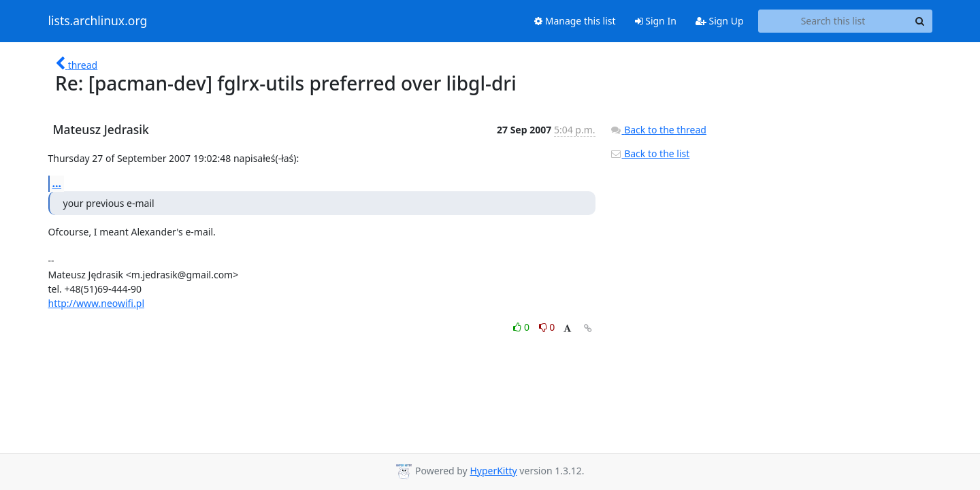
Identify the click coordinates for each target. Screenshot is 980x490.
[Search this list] (833, 21)
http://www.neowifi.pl (97, 303)
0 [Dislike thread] (547, 327)
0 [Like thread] (522, 327)
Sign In (656, 21)
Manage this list (575, 21)
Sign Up (720, 21)
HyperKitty (493, 471)
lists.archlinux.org (98, 21)
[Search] (920, 21)
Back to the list (650, 153)
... (57, 183)
